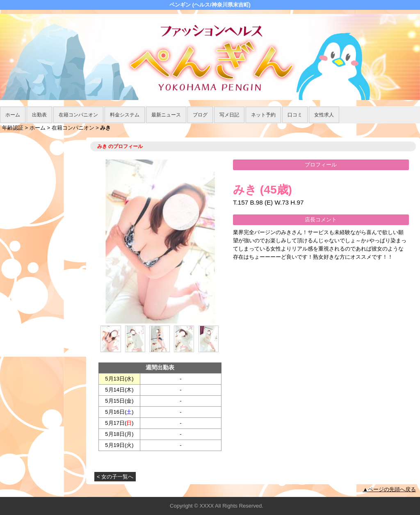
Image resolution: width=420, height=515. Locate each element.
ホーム (13, 115)
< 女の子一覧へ (115, 477)
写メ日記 (229, 115)
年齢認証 (13, 128)
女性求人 (324, 115)
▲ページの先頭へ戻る (389, 489)
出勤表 (39, 115)
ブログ (200, 115)
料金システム (125, 115)
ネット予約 (263, 115)
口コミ (295, 115)
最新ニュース (166, 115)
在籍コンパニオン (78, 115)
